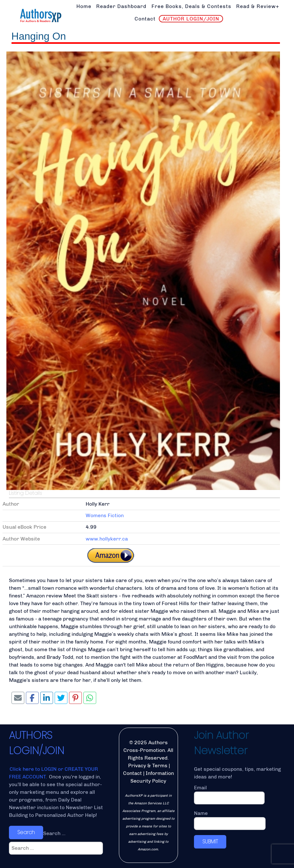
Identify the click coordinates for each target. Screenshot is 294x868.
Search (26, 832)
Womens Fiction (105, 515)
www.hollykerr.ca (107, 539)
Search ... (54, 833)
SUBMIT (210, 842)
